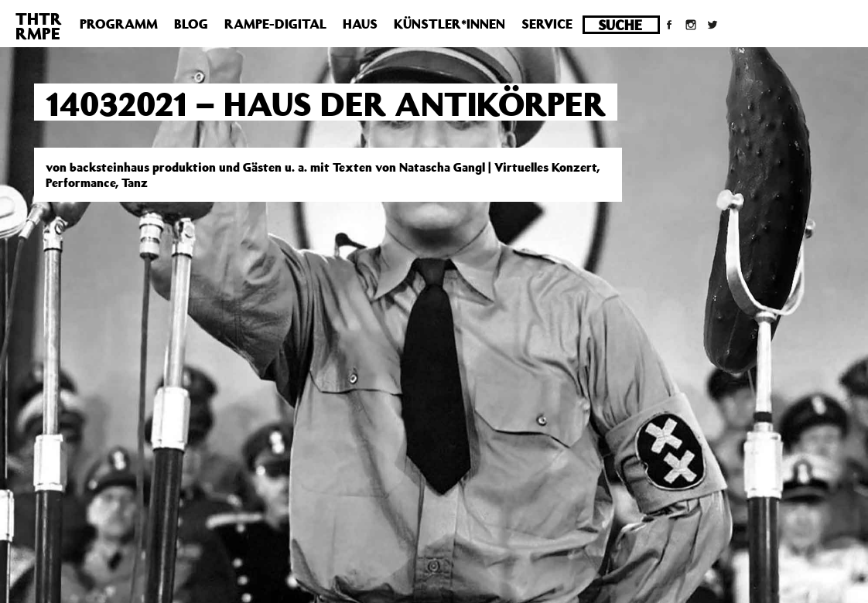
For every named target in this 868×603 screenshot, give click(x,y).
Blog (191, 24)
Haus (360, 24)
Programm (119, 24)
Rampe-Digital (275, 24)
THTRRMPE (39, 26)
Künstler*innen (449, 24)
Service (547, 24)
